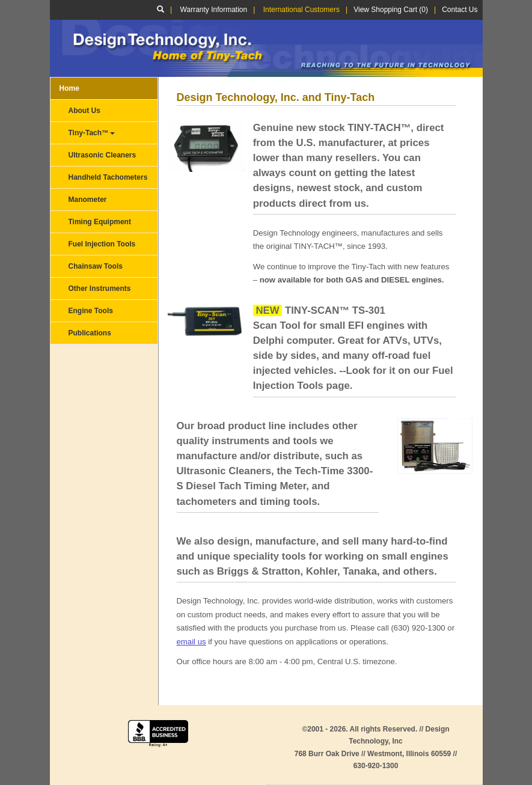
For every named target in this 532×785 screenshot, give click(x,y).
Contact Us (460, 10)
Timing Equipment (100, 222)
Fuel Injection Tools (102, 244)
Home (69, 88)
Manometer (88, 200)
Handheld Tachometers (108, 177)
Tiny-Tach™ (92, 133)
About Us (84, 111)
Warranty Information (214, 10)
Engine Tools (91, 311)
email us (191, 642)
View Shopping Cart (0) (391, 10)
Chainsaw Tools (96, 266)
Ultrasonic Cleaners (102, 155)
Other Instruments (100, 289)
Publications (90, 333)
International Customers (301, 10)
